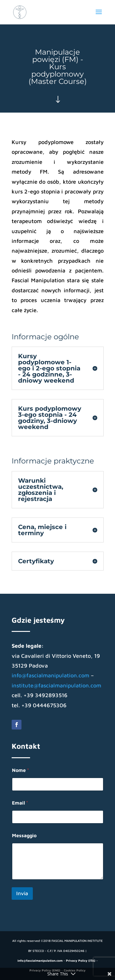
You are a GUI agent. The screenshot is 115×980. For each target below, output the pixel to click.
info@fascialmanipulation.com (50, 675)
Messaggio (24, 835)
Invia (22, 893)
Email (20, 803)
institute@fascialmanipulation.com (56, 685)
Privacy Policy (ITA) (81, 960)
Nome (21, 770)
